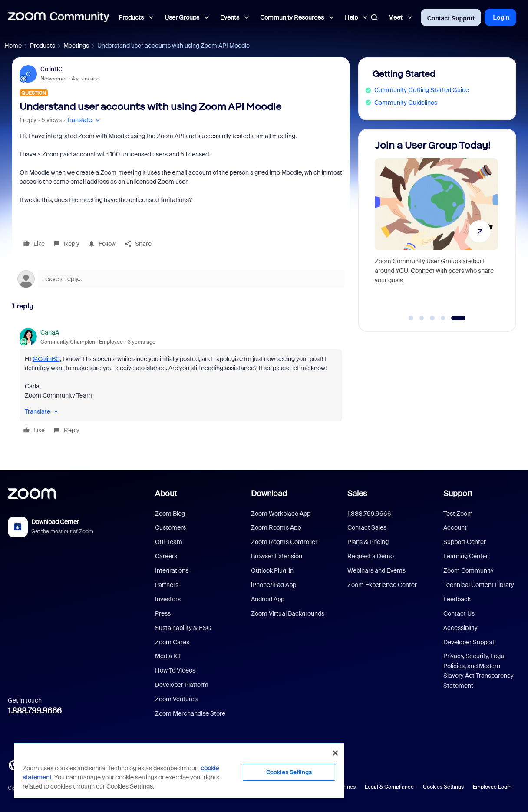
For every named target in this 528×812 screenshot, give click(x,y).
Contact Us (459, 613)
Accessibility (460, 628)
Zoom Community (469, 570)
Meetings (76, 46)
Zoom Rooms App (276, 527)
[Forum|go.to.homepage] (59, 17)
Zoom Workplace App (281, 514)
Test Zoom (458, 514)
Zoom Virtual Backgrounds (288, 613)
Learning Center (466, 556)
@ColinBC (46, 359)
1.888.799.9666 (35, 711)
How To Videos (175, 670)
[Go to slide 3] (432, 318)
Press (163, 613)
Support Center (465, 542)
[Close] (335, 753)
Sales (357, 494)
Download (269, 494)
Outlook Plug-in (272, 570)
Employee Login (492, 787)
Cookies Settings (443, 787)
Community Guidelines (406, 103)
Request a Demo (371, 556)
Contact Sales (367, 527)
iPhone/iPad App (274, 585)
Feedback (457, 599)
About (166, 494)
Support (458, 494)
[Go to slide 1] (411, 318)
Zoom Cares (172, 642)
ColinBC (51, 69)
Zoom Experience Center (382, 585)
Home (13, 46)
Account (455, 527)
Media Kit (168, 656)
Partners (167, 585)
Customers (170, 527)
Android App (268, 599)
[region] (179, 770)
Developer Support (469, 642)
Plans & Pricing (368, 542)
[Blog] (13, 765)
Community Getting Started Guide (422, 90)
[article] (181, 383)
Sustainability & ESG (183, 628)
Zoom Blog (170, 514)
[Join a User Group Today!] (436, 227)
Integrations (172, 570)
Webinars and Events (376, 570)
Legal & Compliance (389, 787)
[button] (84, 120)
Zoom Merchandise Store (190, 713)
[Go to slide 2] (422, 318)
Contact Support (451, 18)
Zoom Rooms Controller (284, 542)
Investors (168, 599)
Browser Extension (277, 556)
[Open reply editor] (181, 279)
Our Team (169, 542)
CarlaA (50, 332)
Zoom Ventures (176, 699)
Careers (166, 556)
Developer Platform (182, 685)
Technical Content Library (479, 585)
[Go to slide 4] (443, 318)
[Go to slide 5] (458, 318)
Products (43, 46)
